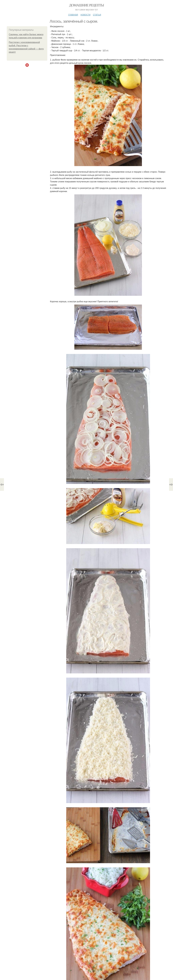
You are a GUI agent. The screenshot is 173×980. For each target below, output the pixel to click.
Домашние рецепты (87, 5)
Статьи (97, 14)
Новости (85, 14)
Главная (73, 14)
